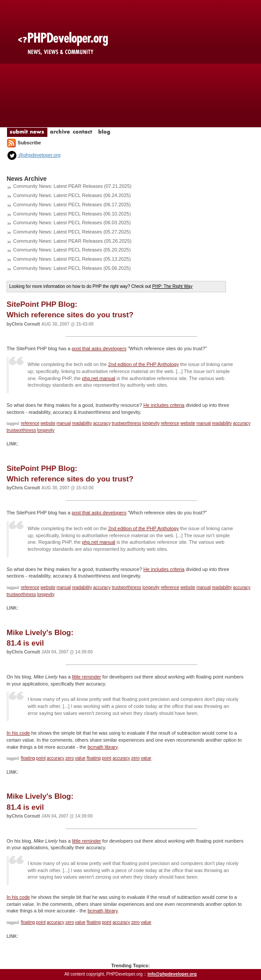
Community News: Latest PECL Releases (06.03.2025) (72, 223)
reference (30, 423)
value (80, 758)
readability (82, 423)
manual (64, 423)
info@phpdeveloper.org (172, 974)
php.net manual (99, 378)
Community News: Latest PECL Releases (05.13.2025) (72, 259)
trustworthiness (127, 423)
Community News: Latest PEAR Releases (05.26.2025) (72, 241)
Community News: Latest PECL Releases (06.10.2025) (72, 214)
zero (70, 758)
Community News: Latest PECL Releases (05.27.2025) (72, 232)
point (41, 758)
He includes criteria (164, 405)
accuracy (102, 423)
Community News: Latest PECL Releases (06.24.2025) (72, 195)
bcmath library (103, 747)
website (48, 423)
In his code (18, 733)
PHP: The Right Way (172, 286)
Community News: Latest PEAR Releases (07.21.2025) (72, 186)
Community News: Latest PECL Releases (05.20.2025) (72, 250)
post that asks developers (99, 348)
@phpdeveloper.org (34, 155)
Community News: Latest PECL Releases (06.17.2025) (72, 205)
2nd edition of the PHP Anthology (143, 364)
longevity (151, 423)
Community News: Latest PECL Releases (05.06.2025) (72, 268)
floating (28, 758)
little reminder (86, 677)
